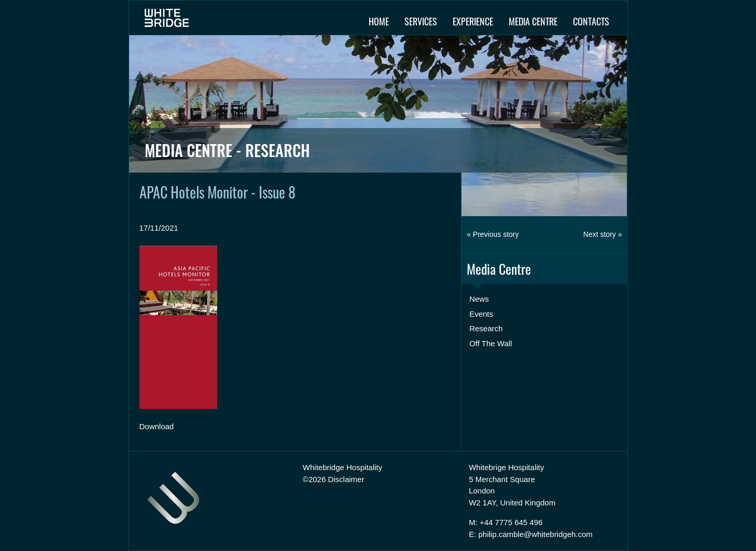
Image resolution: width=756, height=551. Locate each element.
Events (481, 314)
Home (379, 21)
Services (421, 21)
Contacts (591, 21)
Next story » (603, 234)
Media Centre (533, 21)
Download (157, 426)
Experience (473, 21)
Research (486, 328)
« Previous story (493, 234)
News (479, 299)
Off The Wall (491, 343)
